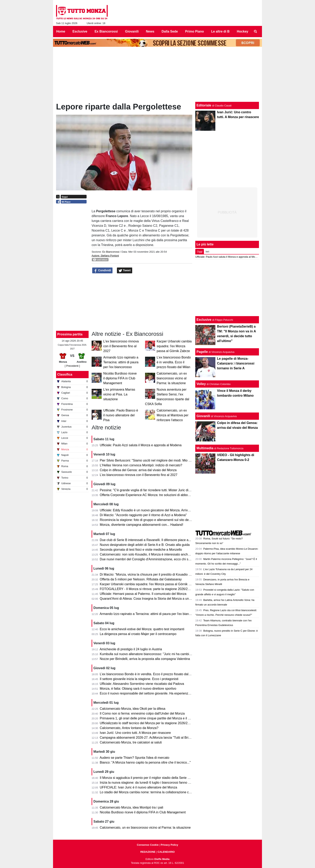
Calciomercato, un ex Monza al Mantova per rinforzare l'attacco (173, 415)
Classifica (65, 374)
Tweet (125, 271)
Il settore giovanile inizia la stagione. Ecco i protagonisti (139, 679)
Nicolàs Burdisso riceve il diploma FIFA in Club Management (120, 378)
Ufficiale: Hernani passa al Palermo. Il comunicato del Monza (143, 594)
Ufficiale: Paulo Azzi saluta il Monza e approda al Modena (141, 445)
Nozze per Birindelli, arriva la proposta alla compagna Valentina (145, 659)
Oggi (200, 252)
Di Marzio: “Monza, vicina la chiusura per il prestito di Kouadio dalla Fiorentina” (156, 574)
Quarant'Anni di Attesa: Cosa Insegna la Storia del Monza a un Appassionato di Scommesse (165, 599)
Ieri (207, 252)
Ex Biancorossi (111, 252)
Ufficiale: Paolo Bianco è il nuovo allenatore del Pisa (121, 415)
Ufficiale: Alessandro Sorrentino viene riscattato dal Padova (142, 684)
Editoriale (204, 105)
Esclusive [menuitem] (80, 31)
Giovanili (203, 416)
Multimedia (205, 448)
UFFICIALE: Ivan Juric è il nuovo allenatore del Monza (139, 787)
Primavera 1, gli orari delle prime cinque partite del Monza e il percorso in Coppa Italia (161, 718)
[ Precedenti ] (72, 366)
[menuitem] (256, 32)
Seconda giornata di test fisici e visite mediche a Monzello (141, 550)
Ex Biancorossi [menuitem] (106, 31)
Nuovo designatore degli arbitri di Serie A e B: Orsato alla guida (145, 545)
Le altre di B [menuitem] (220, 31)
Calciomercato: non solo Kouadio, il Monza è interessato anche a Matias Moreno (157, 554)
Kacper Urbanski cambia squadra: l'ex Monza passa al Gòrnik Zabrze (174, 346)
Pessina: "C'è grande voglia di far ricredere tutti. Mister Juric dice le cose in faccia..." (160, 490)
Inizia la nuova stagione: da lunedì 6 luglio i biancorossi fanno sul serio (150, 783)
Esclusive (204, 320)
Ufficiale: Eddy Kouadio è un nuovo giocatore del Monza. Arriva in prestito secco (157, 510)
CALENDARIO (166, 852)
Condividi (102, 271)
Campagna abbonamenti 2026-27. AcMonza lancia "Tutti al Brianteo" (149, 738)
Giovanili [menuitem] (132, 31)
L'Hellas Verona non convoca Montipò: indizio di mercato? (141, 465)
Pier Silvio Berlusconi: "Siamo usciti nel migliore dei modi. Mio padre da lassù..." (157, 460)
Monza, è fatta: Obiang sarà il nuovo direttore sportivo (138, 689)
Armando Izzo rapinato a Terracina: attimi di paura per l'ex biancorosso (121, 362)
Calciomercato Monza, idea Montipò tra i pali (132, 807)
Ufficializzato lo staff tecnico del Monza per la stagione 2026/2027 (146, 723)
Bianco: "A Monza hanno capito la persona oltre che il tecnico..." (145, 762)
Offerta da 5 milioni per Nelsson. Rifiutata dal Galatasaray (141, 579)
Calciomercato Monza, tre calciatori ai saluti (131, 742)
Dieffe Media (162, 859)
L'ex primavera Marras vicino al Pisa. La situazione (119, 394)
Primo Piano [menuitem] (194, 31)
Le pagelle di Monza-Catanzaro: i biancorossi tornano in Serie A (236, 363)
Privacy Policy (169, 845)
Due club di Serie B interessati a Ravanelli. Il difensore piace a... (145, 540)
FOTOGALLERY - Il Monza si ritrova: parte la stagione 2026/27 (145, 589)
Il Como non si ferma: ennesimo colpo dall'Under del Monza (142, 713)
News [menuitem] (150, 31)
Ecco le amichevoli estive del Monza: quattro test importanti (142, 629)
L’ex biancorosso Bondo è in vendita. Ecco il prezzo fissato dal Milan (174, 362)
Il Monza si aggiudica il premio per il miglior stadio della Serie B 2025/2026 (153, 778)
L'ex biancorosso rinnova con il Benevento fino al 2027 (121, 346)
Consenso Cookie (148, 845)
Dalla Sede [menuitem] (170, 31)
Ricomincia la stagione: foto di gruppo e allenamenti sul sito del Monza (150, 520)
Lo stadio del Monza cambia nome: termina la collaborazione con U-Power (153, 792)
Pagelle (202, 352)
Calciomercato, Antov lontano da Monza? (129, 728)
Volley (201, 384)
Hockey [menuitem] (243, 31)
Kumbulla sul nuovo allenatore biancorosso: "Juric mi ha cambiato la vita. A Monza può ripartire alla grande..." (178, 654)
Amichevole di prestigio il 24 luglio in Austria (131, 649)
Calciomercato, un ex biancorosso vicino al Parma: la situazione (172, 378)
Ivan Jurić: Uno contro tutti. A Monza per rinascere (135, 733)
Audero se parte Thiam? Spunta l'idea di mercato (134, 758)
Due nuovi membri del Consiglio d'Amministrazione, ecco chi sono (147, 559)
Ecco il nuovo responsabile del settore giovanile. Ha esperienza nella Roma (154, 693)
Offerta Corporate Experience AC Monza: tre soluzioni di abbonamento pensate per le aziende (167, 495)
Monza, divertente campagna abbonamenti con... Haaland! (142, 525)
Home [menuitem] (61, 31)
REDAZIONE (148, 852)
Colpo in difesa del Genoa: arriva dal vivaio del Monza (138, 470)
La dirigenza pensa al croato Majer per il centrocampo (138, 634)
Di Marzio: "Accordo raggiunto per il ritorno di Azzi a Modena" (143, 515)
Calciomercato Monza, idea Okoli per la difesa (133, 709)
